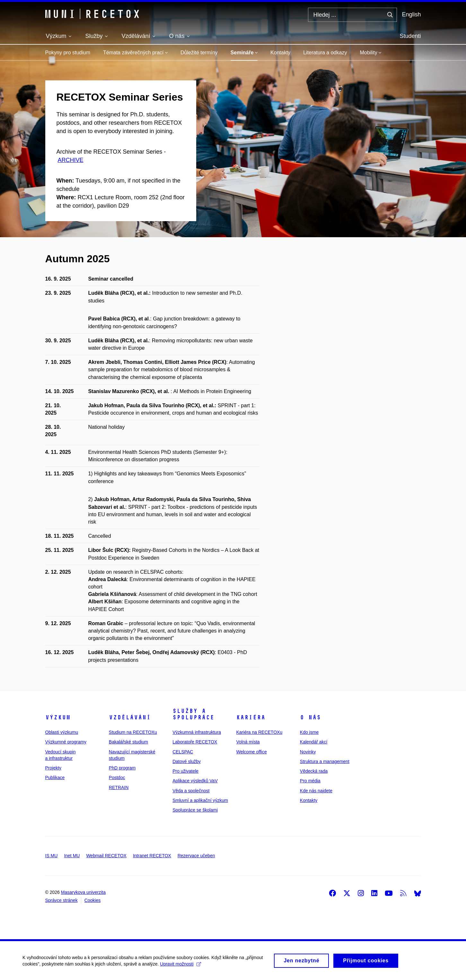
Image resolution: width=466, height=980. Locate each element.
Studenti (410, 36)
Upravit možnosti (180, 967)
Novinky (308, 752)
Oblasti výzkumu (62, 732)
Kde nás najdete (316, 791)
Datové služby (187, 761)
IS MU (52, 856)
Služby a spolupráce (193, 714)
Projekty (53, 768)
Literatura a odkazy (325, 53)
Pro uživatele (185, 771)
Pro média (310, 781)
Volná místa (248, 742)
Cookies (93, 900)
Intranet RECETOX (152, 856)
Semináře (244, 53)
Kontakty (280, 53)
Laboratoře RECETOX (195, 742)
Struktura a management (325, 761)
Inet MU (72, 856)
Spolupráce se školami (195, 810)
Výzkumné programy (66, 742)
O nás (310, 717)
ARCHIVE (71, 160)
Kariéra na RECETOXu (259, 732)
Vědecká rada (314, 771)
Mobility (370, 53)
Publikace (55, 778)
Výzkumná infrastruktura (197, 732)
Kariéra (251, 717)
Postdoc (117, 778)
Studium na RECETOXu (133, 732)
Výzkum (58, 717)
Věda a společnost (191, 791)
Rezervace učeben (196, 856)
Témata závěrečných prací (135, 53)
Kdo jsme (309, 732)
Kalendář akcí (314, 742)
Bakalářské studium (128, 742)
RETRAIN (119, 787)
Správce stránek (62, 900)
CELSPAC (183, 752)
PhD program (122, 768)
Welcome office (251, 752)
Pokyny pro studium (68, 53)
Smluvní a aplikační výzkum (200, 800)
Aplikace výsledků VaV (195, 781)
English (411, 14)
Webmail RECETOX (106, 856)
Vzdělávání (130, 717)
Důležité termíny (199, 53)
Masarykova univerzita (83, 892)
